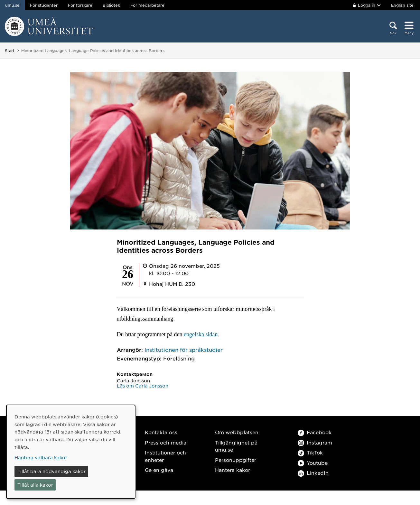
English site (402, 5)
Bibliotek (111, 5)
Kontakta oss (161, 432)
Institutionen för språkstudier (184, 350)
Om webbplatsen (237, 432)
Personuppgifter (236, 460)
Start (10, 51)
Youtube (313, 463)
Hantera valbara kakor (41, 457)
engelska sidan (201, 334)
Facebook (315, 432)
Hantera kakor (233, 470)
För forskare (80, 5)
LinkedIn (313, 473)
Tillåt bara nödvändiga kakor (51, 471)
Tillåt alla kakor (35, 485)
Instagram (315, 442)
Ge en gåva (159, 470)
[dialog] (71, 452)
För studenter (44, 5)
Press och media (166, 442)
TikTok (310, 452)
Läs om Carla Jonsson (143, 386)
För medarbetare (147, 5)
